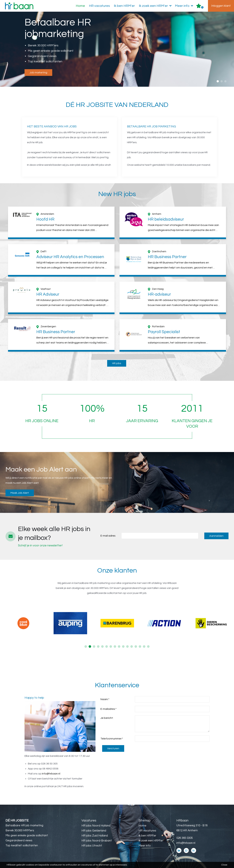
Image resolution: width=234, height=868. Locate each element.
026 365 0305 (185, 838)
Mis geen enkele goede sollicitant (27, 835)
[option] (117, 50)
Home (80, 6)
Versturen (113, 748)
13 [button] (136, 646)
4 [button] (98, 646)
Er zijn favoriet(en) (202, 7)
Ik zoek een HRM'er (156, 6)
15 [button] (144, 646)
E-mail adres (108, 536)
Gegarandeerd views (19, 840)
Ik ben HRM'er (124, 6)
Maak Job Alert (20, 493)
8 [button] (115, 646)
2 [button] (222, 81)
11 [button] (127, 646)
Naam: (105, 699)
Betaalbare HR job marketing (24, 825)
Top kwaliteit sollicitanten (22, 845)
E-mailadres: (108, 709)
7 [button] (111, 646)
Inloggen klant (221, 6)
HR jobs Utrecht (92, 846)
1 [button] (218, 81)
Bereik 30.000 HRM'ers (20, 830)
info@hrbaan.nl (51, 774)
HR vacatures (99, 6)
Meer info (185, 6)
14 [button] (140, 646)
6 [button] (107, 646)
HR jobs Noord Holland (96, 826)
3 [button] (225, 81)
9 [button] (119, 646)
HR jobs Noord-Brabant (97, 841)
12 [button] (132, 646)
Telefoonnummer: (112, 739)
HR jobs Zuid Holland (95, 836)
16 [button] (148, 646)
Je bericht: (107, 718)
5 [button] (102, 646)
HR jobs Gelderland (94, 831)
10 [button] (123, 646)
